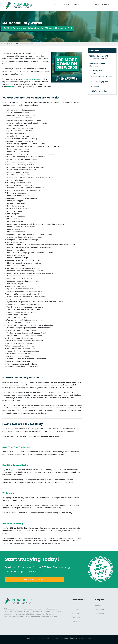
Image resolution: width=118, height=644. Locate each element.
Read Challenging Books (100, 82)
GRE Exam (76, 618)
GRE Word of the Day (99, 91)
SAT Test (76, 614)
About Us (99, 605)
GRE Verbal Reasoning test (33, 79)
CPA (87, 5)
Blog (74, 605)
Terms (81, 638)
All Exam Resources (103, 5)
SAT (68, 5)
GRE (77, 5)
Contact (88, 638)
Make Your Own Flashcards (101, 77)
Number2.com (47, 638)
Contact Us (100, 610)
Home (4, 44)
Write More (95, 86)
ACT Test (76, 610)
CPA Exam (76, 622)
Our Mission (100, 614)
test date (10, 87)
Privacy (74, 638)
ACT (58, 5)
